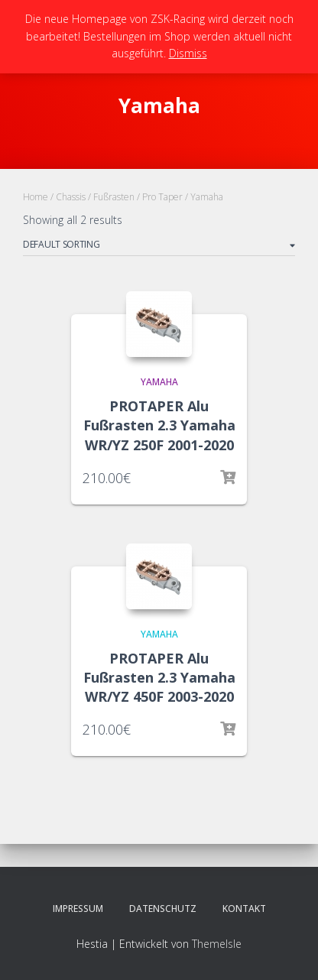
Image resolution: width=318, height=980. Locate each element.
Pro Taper (162, 197)
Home (36, 197)
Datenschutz (163, 909)
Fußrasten (114, 197)
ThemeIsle (217, 944)
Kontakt (244, 909)
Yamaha (159, 382)
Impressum (78, 909)
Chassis (71, 197)
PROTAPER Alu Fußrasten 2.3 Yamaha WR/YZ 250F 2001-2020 (159, 425)
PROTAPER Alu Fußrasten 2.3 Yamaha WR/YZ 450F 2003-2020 (159, 677)
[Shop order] (159, 247)
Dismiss (188, 53)
